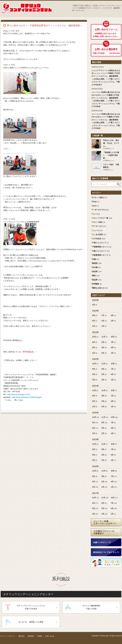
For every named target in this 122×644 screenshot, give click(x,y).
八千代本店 (99, 239)
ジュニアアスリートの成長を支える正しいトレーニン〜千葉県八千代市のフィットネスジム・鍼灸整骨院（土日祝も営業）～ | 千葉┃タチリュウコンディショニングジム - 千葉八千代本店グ (106, 78)
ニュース (97, 230)
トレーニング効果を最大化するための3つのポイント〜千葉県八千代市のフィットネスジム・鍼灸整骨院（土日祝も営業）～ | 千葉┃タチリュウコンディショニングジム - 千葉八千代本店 (106, 99)
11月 (104, 337)
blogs (96, 202)
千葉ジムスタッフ (100, 243)
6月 (113, 315)
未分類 (96, 267)
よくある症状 (99, 234)
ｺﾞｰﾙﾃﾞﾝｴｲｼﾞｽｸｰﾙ (100, 210)
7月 (104, 315)
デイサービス (99, 226)
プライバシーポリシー (8, 636)
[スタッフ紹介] (100, 197)
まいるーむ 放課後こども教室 (31, 622)
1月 (104, 326)
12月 (95, 337)
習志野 (97, 280)
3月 (113, 321)
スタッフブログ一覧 (102, 218)
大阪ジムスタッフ (101, 251)
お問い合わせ (50, 636)
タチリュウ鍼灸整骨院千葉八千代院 (91, 607)
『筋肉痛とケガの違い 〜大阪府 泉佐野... (111, 155)
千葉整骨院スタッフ (102, 247)
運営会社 (21, 636)
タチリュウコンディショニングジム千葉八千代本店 (31, 607)
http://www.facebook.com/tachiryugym (27, 397)
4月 (95, 305)
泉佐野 (97, 272)
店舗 (96, 259)
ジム (96, 214)
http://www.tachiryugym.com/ (19, 394)
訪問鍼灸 (97, 284)
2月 (95, 326)
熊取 (96, 276)
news (96, 206)
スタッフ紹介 (99, 222)
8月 (95, 315)
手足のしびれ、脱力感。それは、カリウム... (111, 143)
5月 (95, 321)
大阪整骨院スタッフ (101, 255)
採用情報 (31, 636)
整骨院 (97, 263)
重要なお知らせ (100, 288)
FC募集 (40, 636)
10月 (114, 337)
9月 (95, 342)
